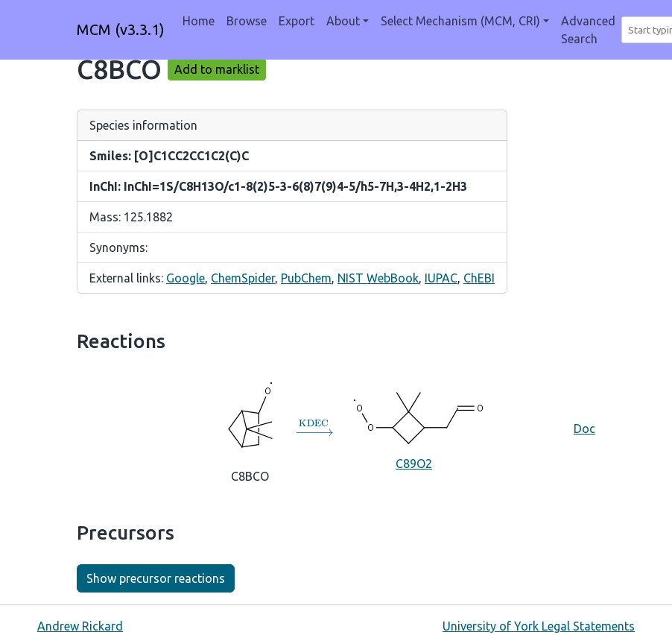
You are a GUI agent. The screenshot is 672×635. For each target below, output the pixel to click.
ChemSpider (243, 278)
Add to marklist (217, 69)
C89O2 (414, 428)
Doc (584, 429)
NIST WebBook (378, 278)
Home (199, 21)
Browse (247, 21)
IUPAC (441, 278)
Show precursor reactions (156, 578)
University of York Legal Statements (539, 626)
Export (297, 21)
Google (186, 278)
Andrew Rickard (80, 626)
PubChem (306, 278)
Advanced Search (588, 30)
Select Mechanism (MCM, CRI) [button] (460, 21)
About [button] (343, 21)
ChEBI (479, 278)
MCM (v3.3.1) (121, 29)
